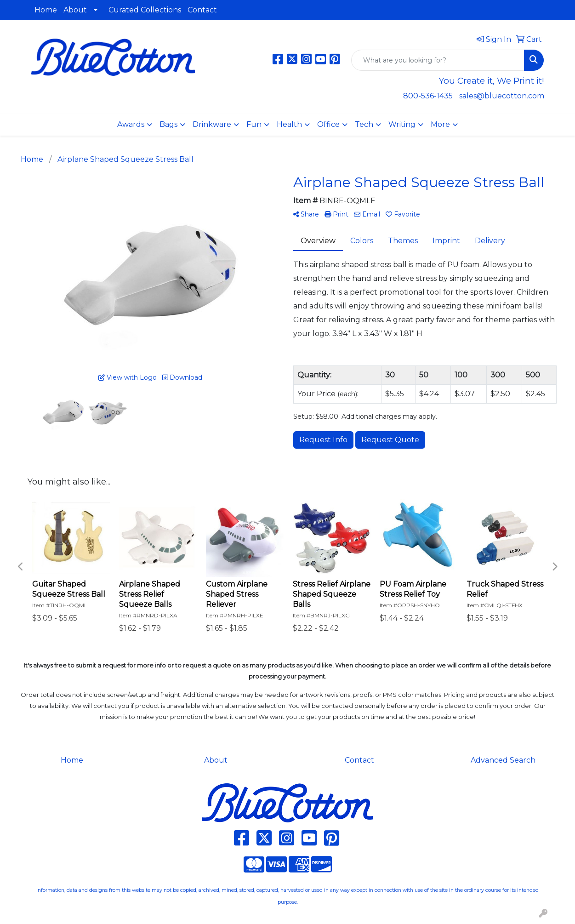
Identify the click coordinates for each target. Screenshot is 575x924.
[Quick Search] (438, 60)
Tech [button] (364, 124)
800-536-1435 (428, 96)
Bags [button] (168, 124)
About (75, 10)
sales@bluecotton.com (502, 96)
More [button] (440, 124)
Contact (202, 10)
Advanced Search (503, 760)
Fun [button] (254, 124)
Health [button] (289, 124)
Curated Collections (145, 10)
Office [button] (328, 124)
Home (46, 10)
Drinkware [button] (212, 124)
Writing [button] (402, 124)
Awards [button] (131, 124)
